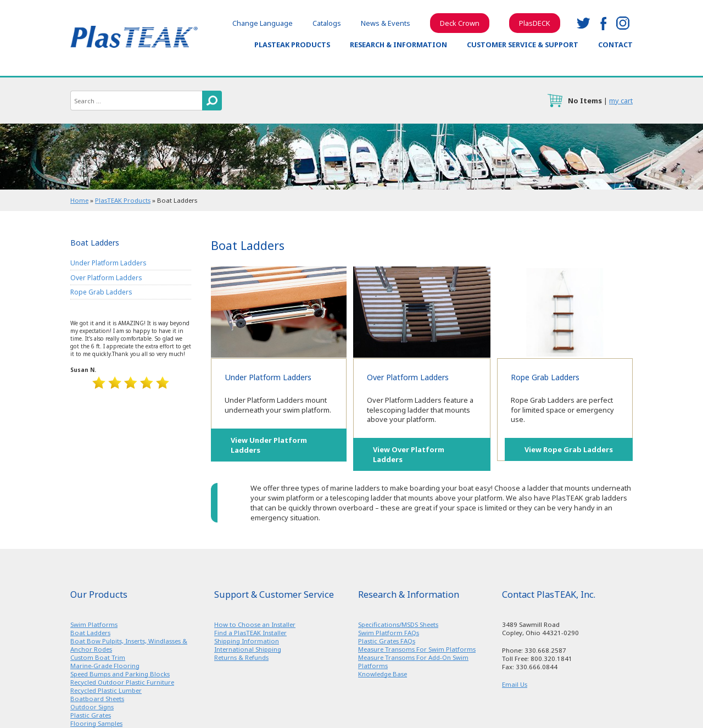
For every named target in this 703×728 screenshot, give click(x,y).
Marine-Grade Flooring (105, 666)
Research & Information (398, 45)
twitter (583, 23)
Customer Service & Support (523, 45)
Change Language (263, 23)
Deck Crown (460, 23)
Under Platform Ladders (279, 312)
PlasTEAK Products (292, 45)
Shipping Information (247, 641)
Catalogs (327, 23)
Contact (615, 45)
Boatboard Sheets (97, 699)
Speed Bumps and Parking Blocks (120, 674)
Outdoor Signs (92, 707)
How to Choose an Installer (255, 624)
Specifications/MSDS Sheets (398, 624)
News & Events (386, 23)
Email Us (515, 684)
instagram (623, 23)
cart (555, 101)
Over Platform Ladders (422, 312)
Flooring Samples (96, 723)
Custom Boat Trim (98, 657)
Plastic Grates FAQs (387, 641)
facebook (603, 23)
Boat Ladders (90, 633)
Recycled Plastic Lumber (106, 690)
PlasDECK (535, 23)
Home (79, 200)
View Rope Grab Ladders (569, 449)
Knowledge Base (383, 674)
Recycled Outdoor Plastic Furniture (122, 682)
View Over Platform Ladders (409, 454)
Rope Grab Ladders (565, 312)
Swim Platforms (94, 624)
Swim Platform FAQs (389, 633)
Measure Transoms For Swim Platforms (417, 649)
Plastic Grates (91, 715)
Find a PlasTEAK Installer (250, 633)
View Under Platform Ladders (269, 445)
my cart (621, 101)
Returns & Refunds (241, 657)
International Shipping (248, 649)
